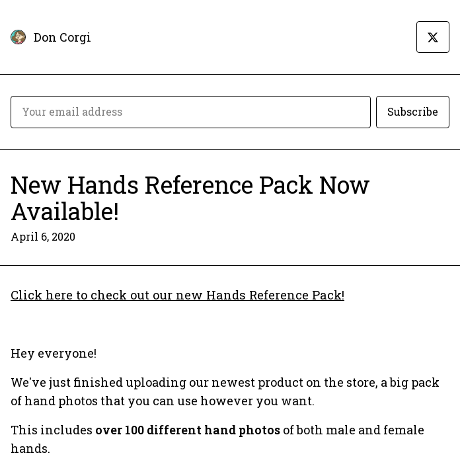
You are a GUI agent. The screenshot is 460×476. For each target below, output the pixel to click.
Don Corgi (62, 37)
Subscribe (413, 111)
